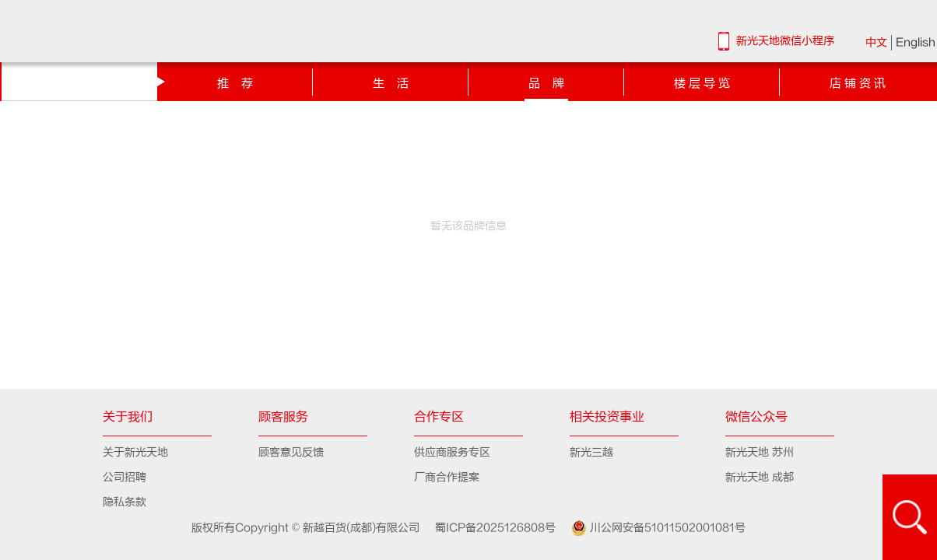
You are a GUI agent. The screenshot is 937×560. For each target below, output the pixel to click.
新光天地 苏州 (760, 452)
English (916, 42)
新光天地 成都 (760, 477)
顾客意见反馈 (291, 452)
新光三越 (591, 452)
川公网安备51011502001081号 (652, 528)
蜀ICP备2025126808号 (489, 528)
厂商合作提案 (447, 477)
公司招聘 (125, 477)
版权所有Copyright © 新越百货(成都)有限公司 (307, 528)
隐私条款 (125, 502)
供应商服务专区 (452, 452)
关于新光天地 (135, 452)
